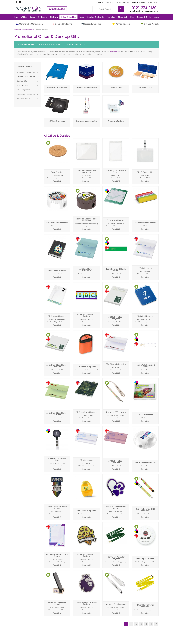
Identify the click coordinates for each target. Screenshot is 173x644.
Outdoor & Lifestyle (95, 17)
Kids (132, 17)
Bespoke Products (139, 2)
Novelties (111, 17)
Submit (121, 9)
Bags (32, 17)
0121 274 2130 (144, 8)
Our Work (110, 2)
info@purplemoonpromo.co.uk (144, 11)
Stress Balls (123, 17)
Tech (82, 17)
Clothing (54, 17)
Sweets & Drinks (144, 17)
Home (17, 29)
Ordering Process (123, 2)
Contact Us (153, 2)
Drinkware (42, 17)
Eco (16, 17)
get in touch (115, 52)
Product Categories (27, 29)
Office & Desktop (69, 17)
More (156, 17)
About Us (100, 2)
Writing (24, 17)
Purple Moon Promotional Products (28, 9)
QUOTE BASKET (57, 9)
